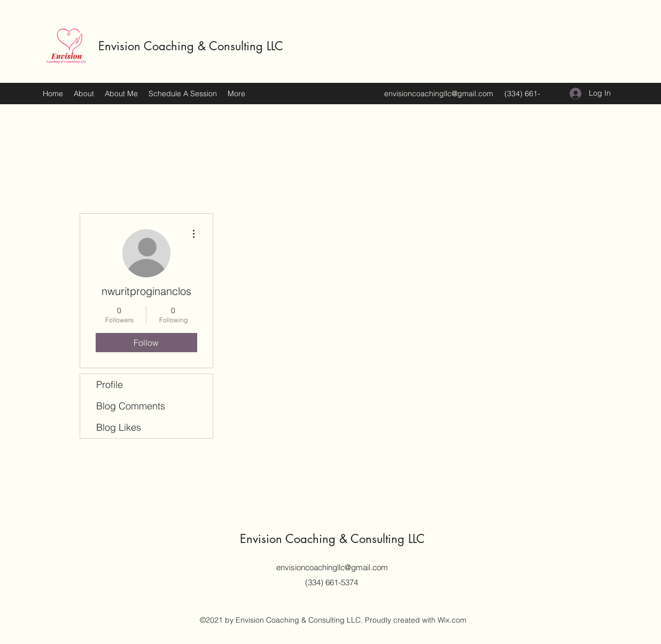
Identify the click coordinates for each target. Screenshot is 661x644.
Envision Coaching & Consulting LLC (191, 46)
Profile (110, 385)
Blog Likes (119, 427)
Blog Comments (131, 406)
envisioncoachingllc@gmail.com (439, 94)
